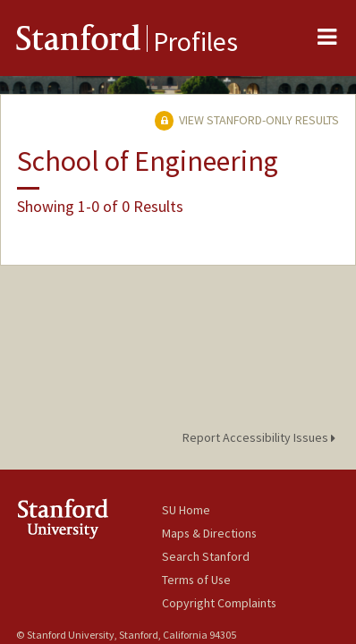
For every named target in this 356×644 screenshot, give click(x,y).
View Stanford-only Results (247, 120)
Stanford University (89, 518)
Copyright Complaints (219, 603)
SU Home (186, 510)
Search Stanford (206, 556)
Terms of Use (196, 580)
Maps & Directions (209, 533)
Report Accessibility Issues (262, 437)
